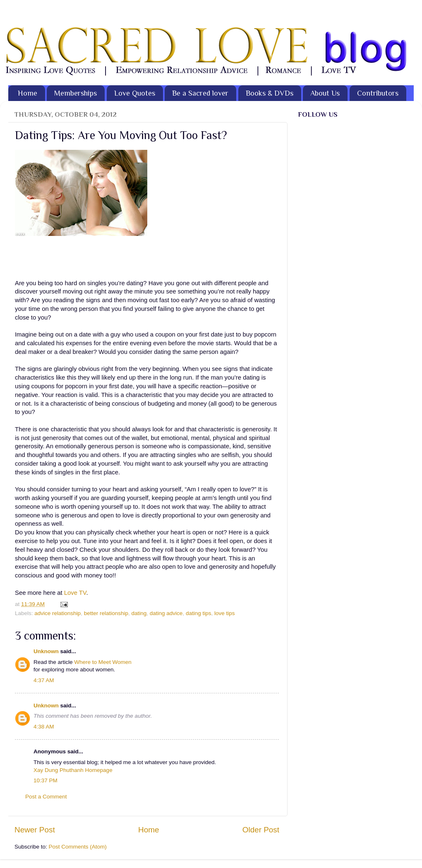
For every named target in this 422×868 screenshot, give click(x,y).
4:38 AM (44, 727)
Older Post (261, 830)
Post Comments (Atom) (78, 847)
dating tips (199, 613)
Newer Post (35, 830)
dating (139, 613)
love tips (225, 613)
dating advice (166, 613)
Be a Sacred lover (200, 93)
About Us (325, 93)
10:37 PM (46, 780)
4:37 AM (44, 680)
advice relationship (58, 613)
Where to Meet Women (103, 662)
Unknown (46, 651)
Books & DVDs (270, 93)
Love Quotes (135, 93)
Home (28, 93)
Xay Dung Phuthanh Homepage (73, 770)
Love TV (75, 593)
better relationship (106, 613)
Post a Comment (46, 797)
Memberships (76, 93)
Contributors (378, 93)
